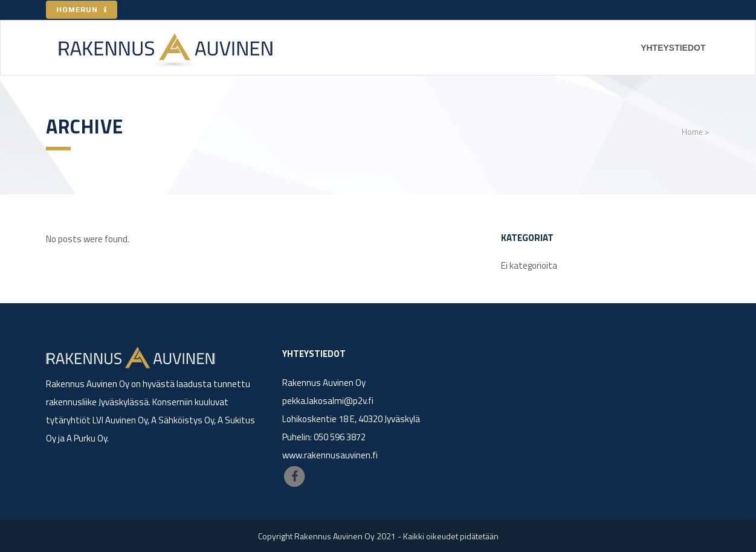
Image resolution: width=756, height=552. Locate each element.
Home (692, 132)
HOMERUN (82, 10)
